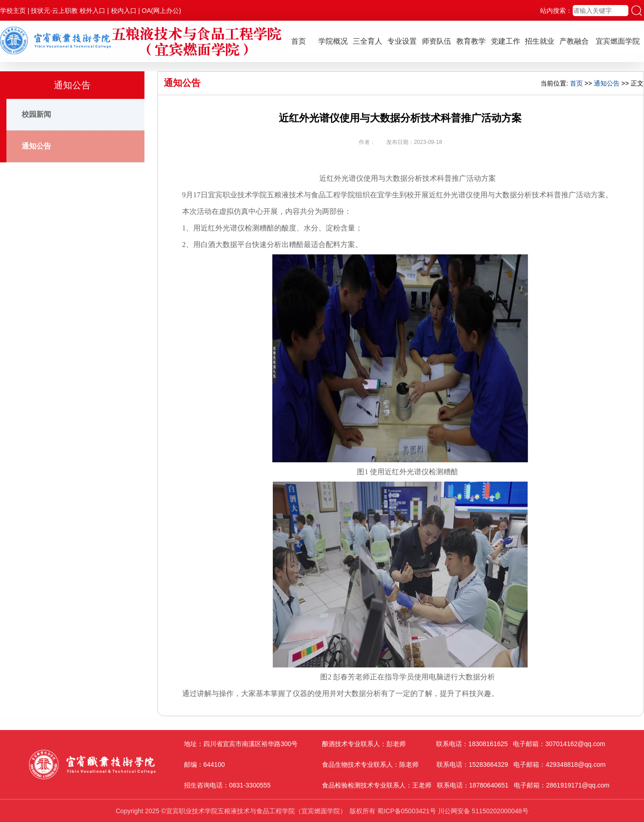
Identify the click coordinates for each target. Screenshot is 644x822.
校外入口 (92, 11)
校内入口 (124, 11)
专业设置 (402, 41)
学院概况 (333, 41)
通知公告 (36, 146)
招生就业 (540, 41)
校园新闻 (36, 114)
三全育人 (368, 41)
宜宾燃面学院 (618, 41)
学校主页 (13, 11)
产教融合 (574, 41)
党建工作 (506, 41)
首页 (299, 41)
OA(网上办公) (161, 11)
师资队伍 (437, 41)
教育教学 (471, 41)
